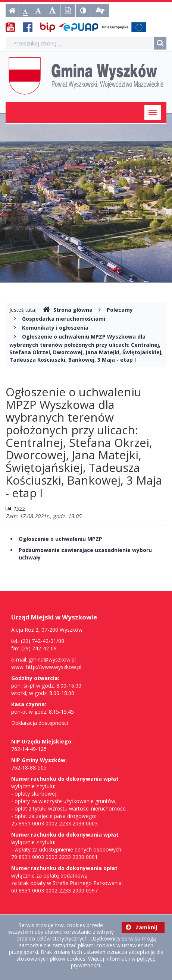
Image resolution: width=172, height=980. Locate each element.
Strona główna (68, 310)
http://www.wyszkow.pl (54, 667)
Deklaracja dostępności (40, 723)
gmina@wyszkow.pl (52, 659)
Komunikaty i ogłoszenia (55, 328)
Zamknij (141, 927)
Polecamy (120, 310)
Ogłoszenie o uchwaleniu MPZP (60, 539)
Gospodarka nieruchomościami (64, 319)
